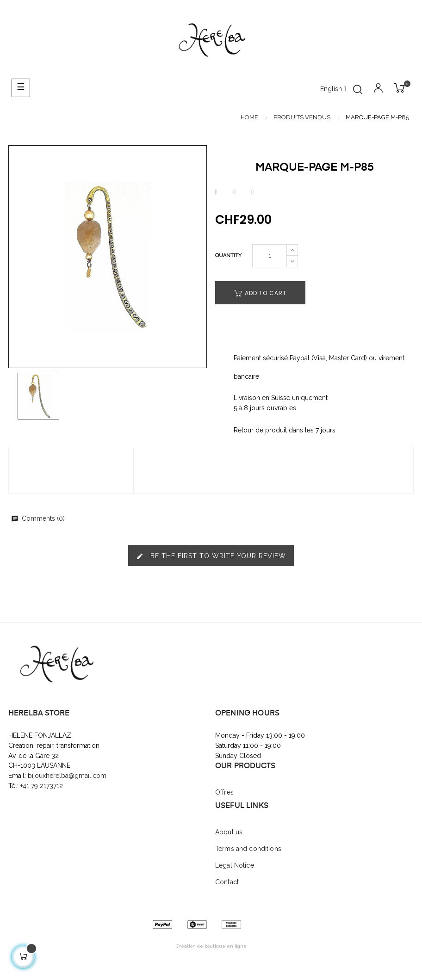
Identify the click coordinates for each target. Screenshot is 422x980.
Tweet (234, 192)
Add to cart (260, 293)
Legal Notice (235, 865)
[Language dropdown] (333, 89)
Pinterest (252, 192)
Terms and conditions (248, 849)
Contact (227, 882)
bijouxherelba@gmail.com (67, 776)
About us (229, 832)
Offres (224, 792)
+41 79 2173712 (43, 786)
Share (216, 192)
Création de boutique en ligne (211, 946)
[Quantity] (270, 256)
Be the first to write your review (211, 556)
